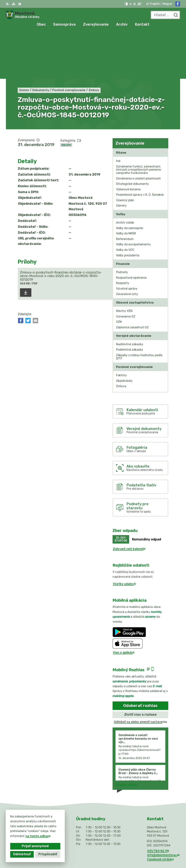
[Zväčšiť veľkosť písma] (139, 4)
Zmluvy (66, 97)
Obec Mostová (137, 853)
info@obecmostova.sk (163, 807)
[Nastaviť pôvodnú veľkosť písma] (135, 4)
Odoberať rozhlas (140, 658)
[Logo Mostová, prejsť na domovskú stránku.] (23, 15)
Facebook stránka (161, 811)
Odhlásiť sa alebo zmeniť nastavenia (140, 674)
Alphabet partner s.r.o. (130, 848)
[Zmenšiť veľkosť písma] (131, 4)
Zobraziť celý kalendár (129, 501)
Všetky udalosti (124, 536)
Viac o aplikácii (124, 605)
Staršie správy (127, 737)
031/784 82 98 (158, 803)
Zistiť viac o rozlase (140, 667)
